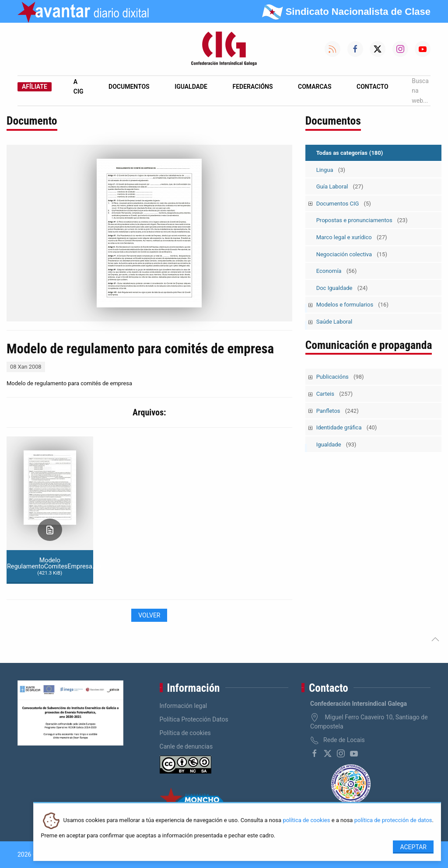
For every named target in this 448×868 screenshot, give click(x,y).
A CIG (79, 87)
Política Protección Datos (194, 719)
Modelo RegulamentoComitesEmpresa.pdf (50, 566)
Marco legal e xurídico (352, 237)
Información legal (184, 706)
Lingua (331, 170)
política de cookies (306, 821)
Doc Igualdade (342, 288)
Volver (149, 615)
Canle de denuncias (186, 746)
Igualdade (191, 87)
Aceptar (413, 847)
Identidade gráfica (347, 427)
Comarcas (315, 87)
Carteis (334, 394)
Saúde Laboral (334, 322)
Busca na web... (420, 91)
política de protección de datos (393, 821)
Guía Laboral (340, 186)
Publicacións (340, 377)
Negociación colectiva (352, 254)
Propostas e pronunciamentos (362, 220)
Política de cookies (185, 733)
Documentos (129, 87)
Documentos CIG (344, 204)
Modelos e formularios (352, 305)
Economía (337, 271)
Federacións (253, 87)
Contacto (373, 87)
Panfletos (338, 411)
